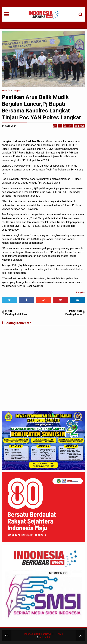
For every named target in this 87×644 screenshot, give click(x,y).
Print (68, 126)
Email (80, 126)
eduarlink (45, 637)
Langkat (81, 292)
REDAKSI (58, 634)
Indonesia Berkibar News (38, 634)
